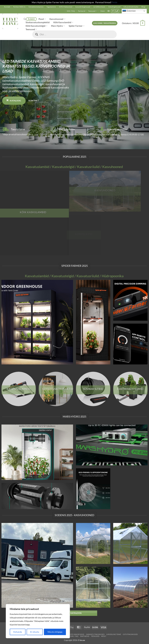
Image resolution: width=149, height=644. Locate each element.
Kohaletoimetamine (36, 7)
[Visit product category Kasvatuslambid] (19, 389)
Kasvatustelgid (63, 167)
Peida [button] (115, 2)
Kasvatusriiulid (88, 167)
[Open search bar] (25, 19)
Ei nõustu (35, 632)
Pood (42, 19)
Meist (103, 11)
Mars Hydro (58, 26)
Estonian (129, 11)
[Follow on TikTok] (117, 11)
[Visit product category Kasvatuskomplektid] (56, 389)
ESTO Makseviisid (66, 7)
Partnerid (82, 11)
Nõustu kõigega (55, 632)
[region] (38, 621)
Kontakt (7, 7)
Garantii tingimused (83, 7)
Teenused (93, 11)
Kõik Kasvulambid (63, 22)
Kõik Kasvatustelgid (36, 26)
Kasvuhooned (57, 19)
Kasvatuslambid (37, 167)
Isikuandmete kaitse (131, 7)
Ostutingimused (114, 7)
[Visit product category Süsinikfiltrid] (93, 389)
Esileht (31, 19)
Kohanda (18, 632)
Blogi (143, 7)
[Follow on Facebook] (113, 11)
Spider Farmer (77, 26)
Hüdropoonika (113, 276)
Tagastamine (51, 7)
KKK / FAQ (71, 11)
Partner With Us (19, 7)
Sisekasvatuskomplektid (38, 22)
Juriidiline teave (99, 7)
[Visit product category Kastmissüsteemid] (130, 389)
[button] (109, 11)
